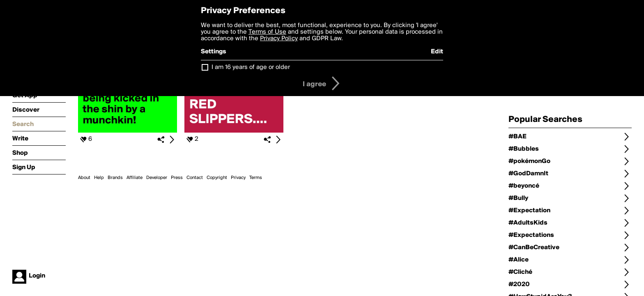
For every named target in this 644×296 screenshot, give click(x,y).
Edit (437, 52)
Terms (256, 178)
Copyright (217, 178)
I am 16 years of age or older (251, 67)
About (84, 178)
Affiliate (135, 178)
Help (99, 178)
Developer (157, 178)
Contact (195, 178)
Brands (115, 178)
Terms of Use (267, 32)
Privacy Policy (279, 39)
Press (177, 178)
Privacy (238, 178)
